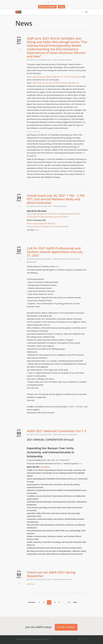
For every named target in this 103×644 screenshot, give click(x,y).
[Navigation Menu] (86, 12)
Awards (71, 259)
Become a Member (47, 7)
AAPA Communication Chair (40, 60)
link (61, 463)
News (70, 579)
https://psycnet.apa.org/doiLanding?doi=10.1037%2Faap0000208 (54, 77)
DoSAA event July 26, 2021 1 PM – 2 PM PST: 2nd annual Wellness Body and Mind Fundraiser (56, 199)
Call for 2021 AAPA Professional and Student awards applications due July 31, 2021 (55, 252)
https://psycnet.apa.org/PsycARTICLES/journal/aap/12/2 (56, 83)
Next (75, 602)
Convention (72, 434)
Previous (32, 602)
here (37, 230)
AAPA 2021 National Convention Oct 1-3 (57, 431)
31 (69, 602)
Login (61, 7)
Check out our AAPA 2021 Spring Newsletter (51, 574)
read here (31, 584)
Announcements (65, 60)
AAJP (55, 60)
